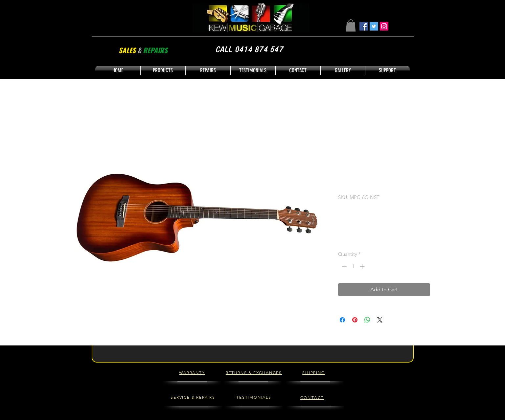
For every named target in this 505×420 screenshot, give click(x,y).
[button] (351, 25)
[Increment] (363, 266)
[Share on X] (380, 320)
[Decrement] (344, 266)
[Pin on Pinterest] (355, 320)
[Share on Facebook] (342, 320)
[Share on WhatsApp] (367, 320)
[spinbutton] (353, 266)
